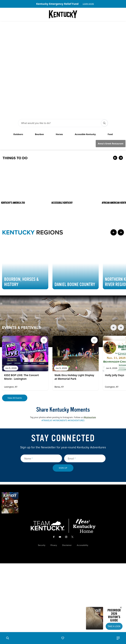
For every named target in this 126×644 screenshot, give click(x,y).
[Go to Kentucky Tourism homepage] (63, 14)
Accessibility (82, 503)
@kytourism (90, 375)
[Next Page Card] (121, 190)
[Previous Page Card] (114, 190)
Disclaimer (67, 503)
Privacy (54, 503)
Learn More (88, 4)
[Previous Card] (115, 116)
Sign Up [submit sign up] (63, 426)
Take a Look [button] (114, 626)
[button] (8, 638)
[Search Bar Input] (60, 81)
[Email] (85, 416)
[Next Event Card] (121, 285)
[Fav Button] (44, 298)
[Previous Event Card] (114, 285)
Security (42, 503)
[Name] (41, 416)
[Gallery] (63, 4)
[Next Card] (121, 116)
